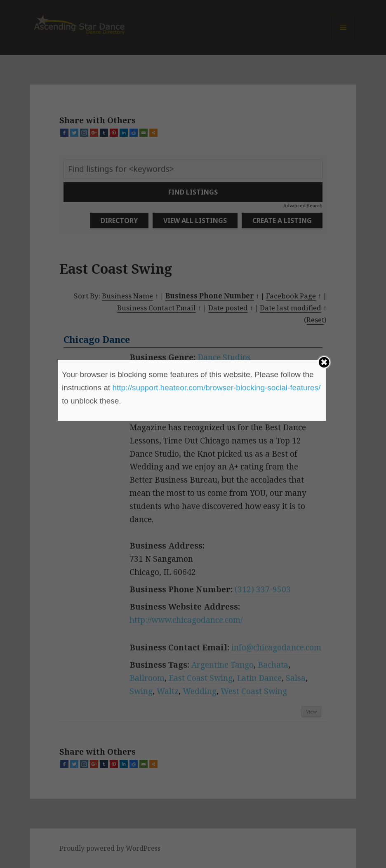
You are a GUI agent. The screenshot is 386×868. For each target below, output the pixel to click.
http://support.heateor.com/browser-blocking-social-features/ (216, 388)
